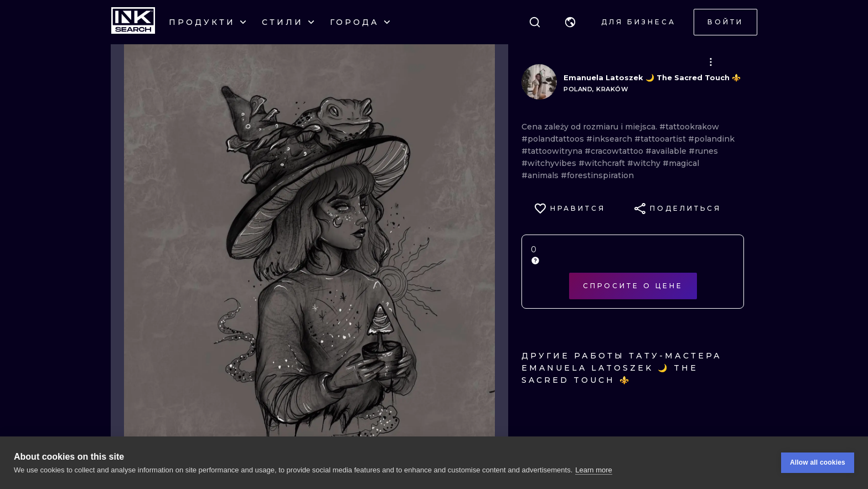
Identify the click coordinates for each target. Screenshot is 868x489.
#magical (681, 163)
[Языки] (570, 22)
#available (667, 151)
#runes (703, 151)
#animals (541, 175)
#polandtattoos (554, 139)
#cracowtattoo (615, 151)
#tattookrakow (689, 127)
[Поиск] (535, 22)
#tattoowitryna (553, 151)
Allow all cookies (818, 465)
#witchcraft (603, 163)
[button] (570, 22)
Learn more (593, 472)
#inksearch (610, 139)
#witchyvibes (550, 163)
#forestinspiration (597, 175)
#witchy (645, 163)
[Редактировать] (711, 62)
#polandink (711, 139)
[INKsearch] (133, 22)
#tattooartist (661, 139)
